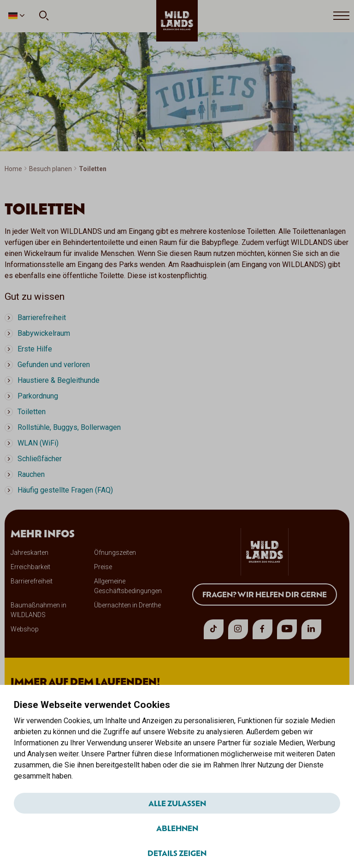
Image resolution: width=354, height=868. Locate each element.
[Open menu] (341, 16)
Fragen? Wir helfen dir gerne (265, 594)
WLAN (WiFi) (38, 443)
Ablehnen (177, 828)
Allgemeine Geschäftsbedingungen (128, 586)
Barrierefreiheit (42, 318)
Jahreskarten (29, 553)
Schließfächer (40, 459)
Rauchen (31, 474)
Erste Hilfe (35, 349)
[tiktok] (214, 629)
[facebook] (263, 629)
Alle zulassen (177, 803)
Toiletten (32, 412)
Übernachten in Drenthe (127, 605)
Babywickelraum (44, 333)
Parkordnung (38, 396)
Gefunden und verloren (54, 365)
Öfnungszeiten (115, 553)
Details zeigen (177, 853)
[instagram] (238, 629)
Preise (103, 567)
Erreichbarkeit (30, 567)
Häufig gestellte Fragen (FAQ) (65, 490)
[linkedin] (311, 629)
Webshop (25, 629)
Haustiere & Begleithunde (59, 380)
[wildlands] (177, 21)
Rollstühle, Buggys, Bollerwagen (69, 427)
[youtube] (287, 629)
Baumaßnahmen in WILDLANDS (38, 610)
